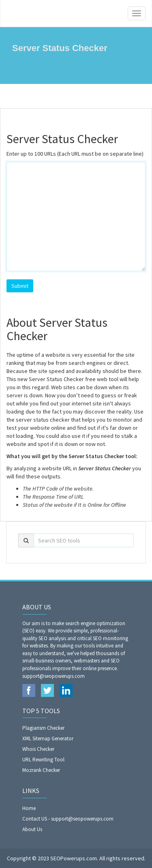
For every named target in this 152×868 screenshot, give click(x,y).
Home (29, 808)
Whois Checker (38, 749)
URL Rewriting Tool (43, 760)
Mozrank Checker (41, 770)
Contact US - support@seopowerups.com (68, 819)
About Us (32, 829)
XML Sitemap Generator (48, 738)
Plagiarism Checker (43, 728)
